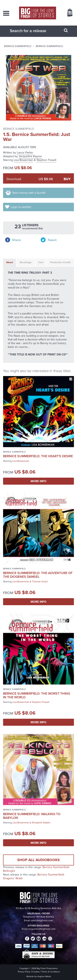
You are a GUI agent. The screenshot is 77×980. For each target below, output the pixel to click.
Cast (41, 262)
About (10, 262)
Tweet (52, 240)
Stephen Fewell (46, 160)
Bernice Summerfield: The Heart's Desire (38, 456)
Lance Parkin (25, 153)
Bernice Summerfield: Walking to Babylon (32, 816)
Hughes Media (44, 976)
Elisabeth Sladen (41, 823)
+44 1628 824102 (45, 917)
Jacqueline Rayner (30, 156)
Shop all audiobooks (38, 860)
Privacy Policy (24, 972)
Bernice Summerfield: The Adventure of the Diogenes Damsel (38, 575)
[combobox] (33, 31)
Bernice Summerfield (18, 46)
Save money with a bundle (29, 193)
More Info (38, 481)
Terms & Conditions (51, 972)
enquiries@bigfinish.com (42, 929)
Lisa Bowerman (23, 160)
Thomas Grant (40, 581)
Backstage (26, 262)
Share (17, 240)
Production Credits (60, 262)
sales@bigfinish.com (42, 920)
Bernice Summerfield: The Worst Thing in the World (37, 695)
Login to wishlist (21, 207)
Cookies (36, 972)
